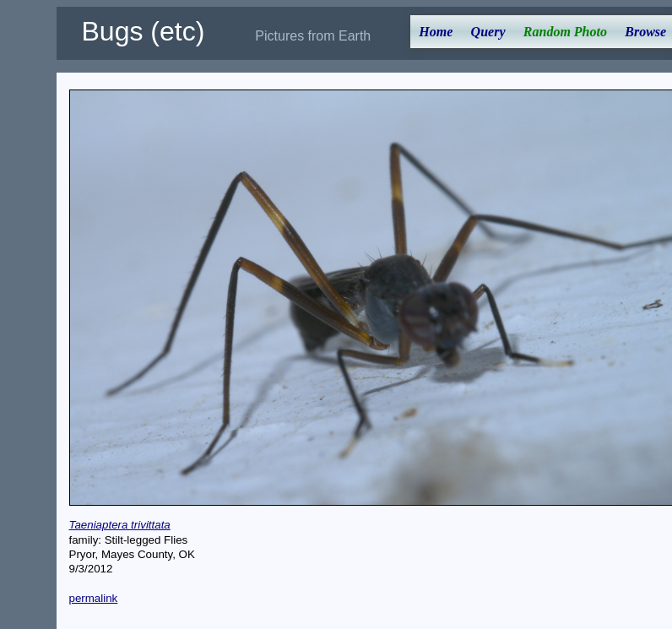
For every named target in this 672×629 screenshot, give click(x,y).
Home (436, 32)
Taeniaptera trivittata (120, 525)
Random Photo (565, 32)
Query (488, 32)
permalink (94, 598)
